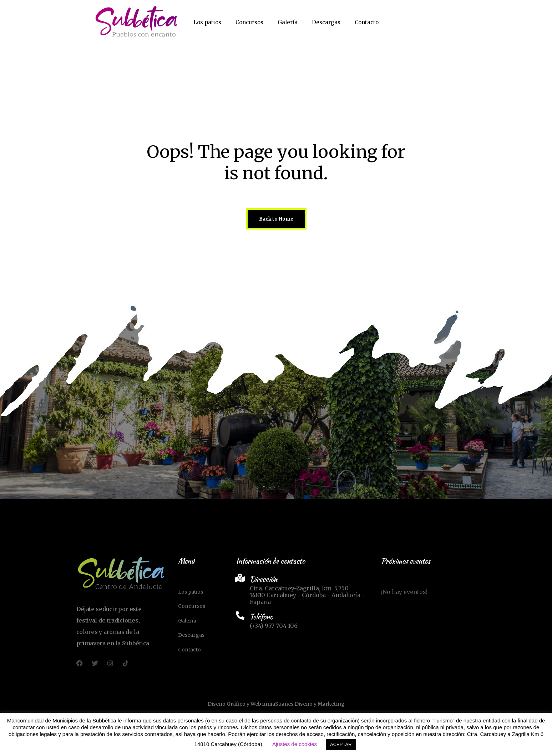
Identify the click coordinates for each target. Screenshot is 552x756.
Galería (288, 22)
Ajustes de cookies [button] (295, 744)
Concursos (249, 22)
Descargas (326, 22)
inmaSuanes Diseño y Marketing (303, 704)
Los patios (207, 22)
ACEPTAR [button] (341, 744)
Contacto (367, 22)
